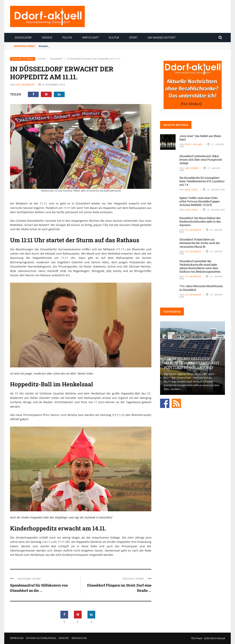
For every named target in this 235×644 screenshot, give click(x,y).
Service (47, 37)
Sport (133, 37)
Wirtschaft (90, 37)
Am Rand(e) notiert (162, 37)
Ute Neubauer (25, 85)
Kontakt (64, 638)
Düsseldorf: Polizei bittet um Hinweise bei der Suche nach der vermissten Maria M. (200, 243)
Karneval (30, 59)
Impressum (17, 638)
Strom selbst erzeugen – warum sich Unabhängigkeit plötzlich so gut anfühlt (192, 363)
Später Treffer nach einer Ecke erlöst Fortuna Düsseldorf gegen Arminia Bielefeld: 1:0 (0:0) (200, 201)
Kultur (114, 37)
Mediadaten (79, 638)
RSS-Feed (197, 638)
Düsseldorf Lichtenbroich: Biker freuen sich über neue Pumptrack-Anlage (201, 160)
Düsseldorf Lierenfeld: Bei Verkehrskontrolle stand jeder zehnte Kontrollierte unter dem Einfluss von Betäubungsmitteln (200, 266)
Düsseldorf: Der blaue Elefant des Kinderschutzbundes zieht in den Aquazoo (200, 221)
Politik (67, 37)
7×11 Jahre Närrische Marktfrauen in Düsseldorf (201, 288)
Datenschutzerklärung (41, 638)
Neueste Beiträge (176, 125)
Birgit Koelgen (194, 144)
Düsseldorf (23, 37)
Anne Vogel (191, 190)
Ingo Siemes (192, 168)
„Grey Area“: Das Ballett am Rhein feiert (200, 138)
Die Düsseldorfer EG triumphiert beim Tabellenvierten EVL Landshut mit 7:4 (202, 181)
